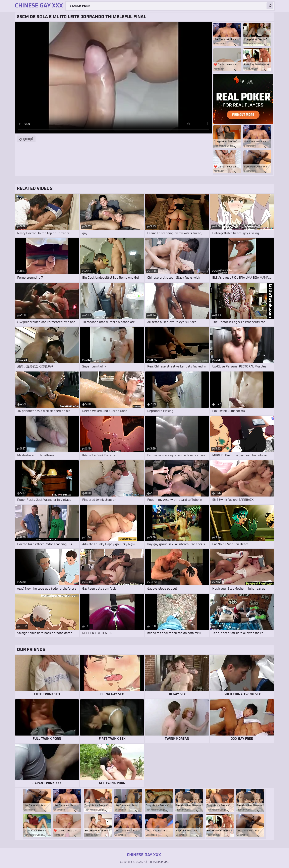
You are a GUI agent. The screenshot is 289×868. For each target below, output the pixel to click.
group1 (28, 139)
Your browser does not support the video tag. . (114, 78)
